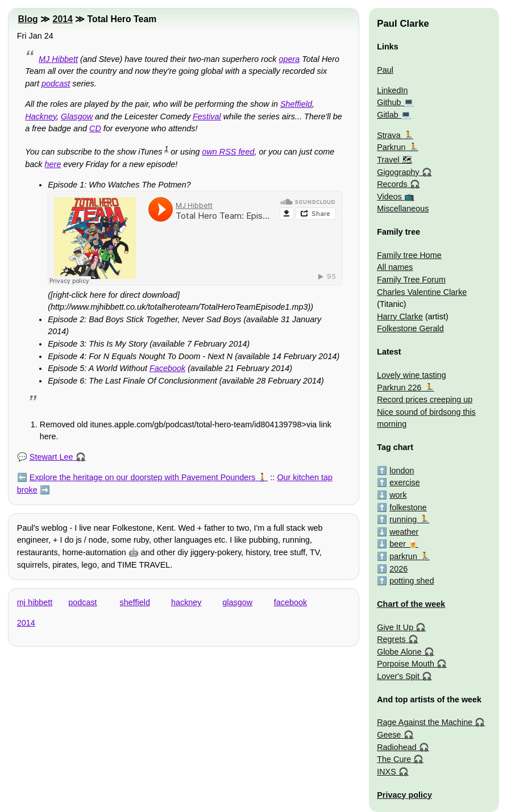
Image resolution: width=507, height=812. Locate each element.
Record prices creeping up (425, 399)
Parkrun (391, 147)
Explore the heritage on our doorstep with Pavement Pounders (143, 477)
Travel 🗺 (394, 160)
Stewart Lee (51, 457)
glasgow (237, 602)
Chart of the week (411, 604)
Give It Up (395, 627)
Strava (389, 135)
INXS (387, 772)
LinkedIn (392, 90)
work (398, 495)
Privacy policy (404, 795)
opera (289, 59)
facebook (290, 602)
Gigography (398, 172)
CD (95, 128)
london (402, 470)
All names (395, 267)
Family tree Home (409, 255)
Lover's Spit (398, 676)
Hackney (41, 116)
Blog (28, 19)
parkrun (403, 556)
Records (392, 184)
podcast (56, 84)
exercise (405, 482)
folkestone (408, 507)
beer (398, 544)
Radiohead (397, 747)
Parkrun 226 (399, 388)
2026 (398, 569)
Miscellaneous (403, 209)
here (53, 164)
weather (404, 532)
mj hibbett (35, 602)
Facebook (167, 368)
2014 (63, 19)
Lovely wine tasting (412, 375)
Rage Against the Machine (425, 722)
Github (389, 102)
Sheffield (296, 104)
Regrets (391, 639)
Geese (389, 735)
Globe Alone (399, 652)
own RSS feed (228, 152)
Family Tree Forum (411, 280)
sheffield (135, 602)
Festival (207, 116)
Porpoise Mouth (406, 664)
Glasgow (77, 116)
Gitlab (388, 115)
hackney (186, 602)
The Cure (394, 759)
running (403, 519)
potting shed (412, 581)
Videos (389, 197)
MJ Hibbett (58, 59)
